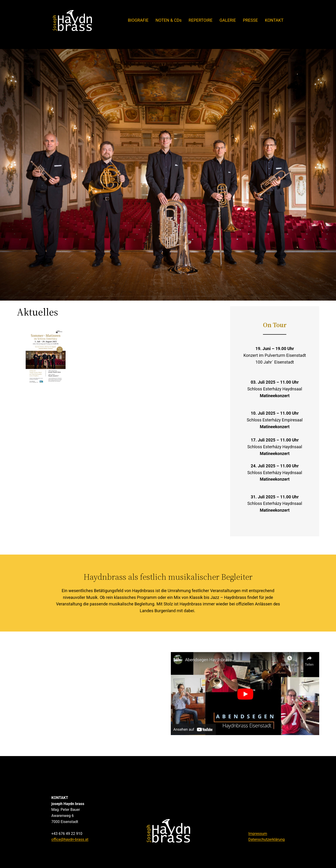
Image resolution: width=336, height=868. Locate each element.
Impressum (258, 834)
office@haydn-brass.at (70, 839)
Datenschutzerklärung (266, 839)
